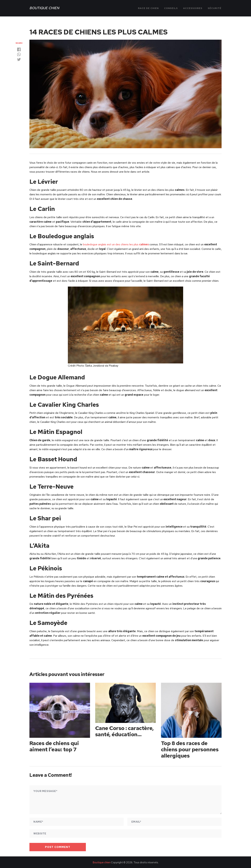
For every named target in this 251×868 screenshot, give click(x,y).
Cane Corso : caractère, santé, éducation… (125, 731)
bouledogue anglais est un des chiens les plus (116, 244)
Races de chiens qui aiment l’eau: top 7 (55, 746)
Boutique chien (44, 8)
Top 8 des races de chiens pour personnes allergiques (190, 749)
